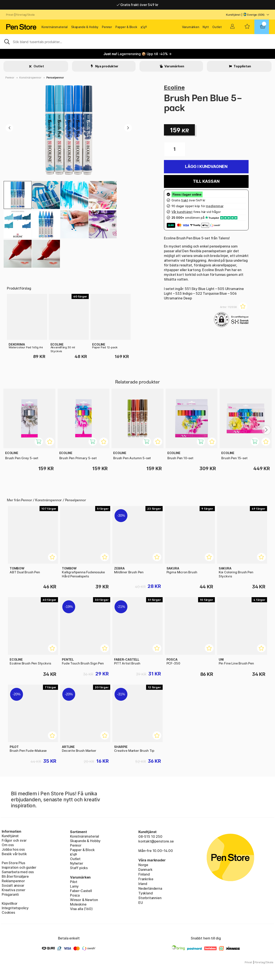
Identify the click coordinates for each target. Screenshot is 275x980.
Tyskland (146, 893)
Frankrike (146, 879)
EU (141, 903)
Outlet (217, 27)
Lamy (74, 886)
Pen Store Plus (13, 863)
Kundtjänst (233, 15)
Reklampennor (13, 881)
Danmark (145, 870)
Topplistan (242, 66)
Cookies (8, 912)
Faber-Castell (81, 891)
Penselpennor (55, 78)
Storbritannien (150, 898)
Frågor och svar (14, 840)
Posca (75, 895)
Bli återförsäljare (15, 876)
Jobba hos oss (13, 849)
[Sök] (137, 41)
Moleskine (78, 904)
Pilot (74, 882)
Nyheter (77, 863)
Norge (143, 865)
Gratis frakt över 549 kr (137, 5)
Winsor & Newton (84, 900)
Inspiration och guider (19, 867)
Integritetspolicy (15, 908)
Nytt (206, 27)
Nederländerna (150, 888)
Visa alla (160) (81, 909)
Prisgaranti (10, 894)
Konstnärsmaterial (55, 27)
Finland (144, 874)
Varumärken (191, 27)
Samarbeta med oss (18, 872)
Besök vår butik (14, 854)
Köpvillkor (10, 903)
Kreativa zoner (14, 890)
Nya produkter (107, 66)
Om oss (8, 845)
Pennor (107, 27)
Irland (143, 884)
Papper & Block (126, 27)
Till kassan (206, 181)
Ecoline (174, 87)
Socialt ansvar (13, 885)
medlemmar (215, 206)
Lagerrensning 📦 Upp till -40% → (137, 54)
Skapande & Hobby (85, 27)
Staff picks (79, 868)
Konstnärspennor (30, 78)
